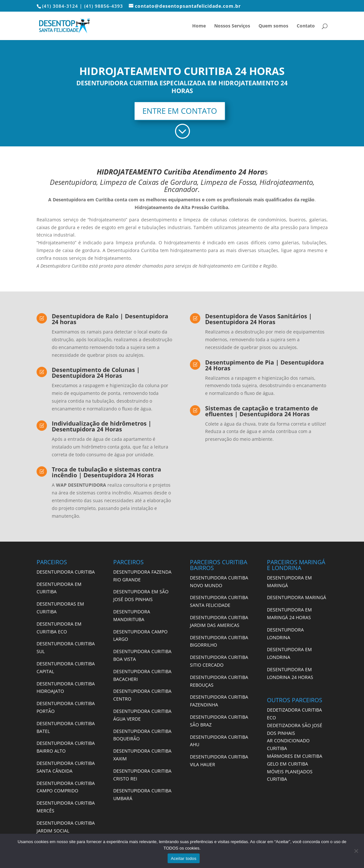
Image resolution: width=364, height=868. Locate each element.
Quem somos (273, 26)
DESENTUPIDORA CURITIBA (66, 572)
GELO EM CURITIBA (287, 764)
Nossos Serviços (232, 26)
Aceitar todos (184, 858)
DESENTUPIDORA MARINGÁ (297, 597)
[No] (356, 851)
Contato (306, 26)
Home (199, 26)
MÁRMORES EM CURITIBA (295, 756)
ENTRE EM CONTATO (180, 111)
